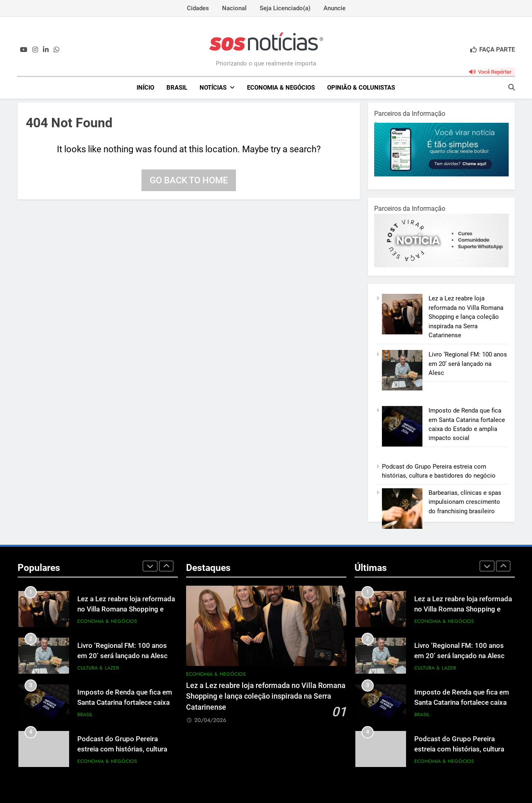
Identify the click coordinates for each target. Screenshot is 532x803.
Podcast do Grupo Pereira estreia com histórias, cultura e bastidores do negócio (125, 749)
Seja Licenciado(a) (285, 8)
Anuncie (334, 8)
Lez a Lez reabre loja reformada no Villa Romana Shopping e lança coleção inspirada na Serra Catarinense (466, 317)
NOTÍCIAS (213, 88)
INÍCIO (145, 88)
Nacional (234, 8)
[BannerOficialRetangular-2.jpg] (441, 265)
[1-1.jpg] (441, 174)
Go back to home (189, 180)
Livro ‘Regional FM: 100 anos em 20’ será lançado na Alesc (468, 364)
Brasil (177, 88)
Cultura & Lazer (98, 668)
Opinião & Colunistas (361, 88)
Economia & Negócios (281, 88)
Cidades (198, 8)
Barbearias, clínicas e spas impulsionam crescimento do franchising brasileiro (465, 502)
